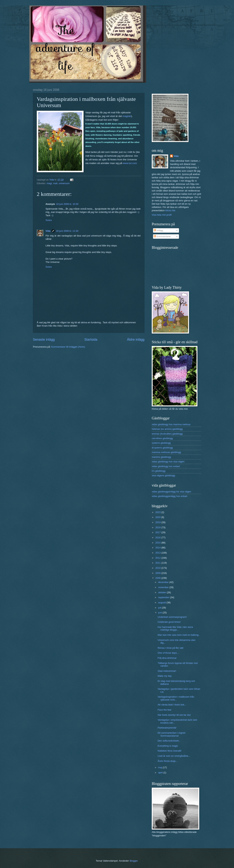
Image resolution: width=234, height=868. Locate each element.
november (164, 587)
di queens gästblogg (162, 448)
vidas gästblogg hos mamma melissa (171, 424)
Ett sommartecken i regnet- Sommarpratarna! (172, 734)
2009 (158, 573)
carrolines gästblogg (162, 438)
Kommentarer (162, 236)
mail (55, 183)
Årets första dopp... (168, 761)
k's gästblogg (159, 471)
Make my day (165, 676)
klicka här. (170, 210)
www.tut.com (130, 163)
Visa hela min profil (162, 215)
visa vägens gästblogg (163, 475)
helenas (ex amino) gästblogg (167, 429)
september (164, 597)
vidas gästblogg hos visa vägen (168, 462)
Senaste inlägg (44, 340)
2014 (158, 548)
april (161, 773)
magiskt (127, 116)
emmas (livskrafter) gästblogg (167, 434)
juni (160, 613)
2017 (158, 532)
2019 (158, 522)
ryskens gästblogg (161, 443)
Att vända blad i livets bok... (172, 705)
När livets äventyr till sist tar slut (174, 715)
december (164, 582)
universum (64, 183)
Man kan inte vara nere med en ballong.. (179, 635)
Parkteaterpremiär (167, 728)
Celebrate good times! (169, 622)
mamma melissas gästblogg (166, 452)
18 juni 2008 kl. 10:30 (67, 204)
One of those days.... (168, 653)
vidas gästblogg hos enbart (166, 466)
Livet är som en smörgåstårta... (174, 756)
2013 (158, 553)
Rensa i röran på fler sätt (170, 648)
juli (160, 608)
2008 (158, 578)
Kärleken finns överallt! (169, 751)
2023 (158, 512)
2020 (158, 517)
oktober (162, 592)
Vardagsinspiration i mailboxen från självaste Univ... (176, 698)
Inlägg (158, 230)
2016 (158, 538)
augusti (162, 602)
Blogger (134, 861)
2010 (158, 568)
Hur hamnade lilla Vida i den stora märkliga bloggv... (175, 628)
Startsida (91, 340)
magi (49, 183)
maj (160, 767)
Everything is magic (168, 746)
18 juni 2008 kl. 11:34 (67, 231)
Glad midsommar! (167, 671)
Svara (49, 220)
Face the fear (165, 710)
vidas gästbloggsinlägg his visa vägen (171, 492)
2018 (158, 527)
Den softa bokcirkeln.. (169, 741)
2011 (158, 563)
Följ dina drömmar (167, 658)
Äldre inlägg (136, 340)
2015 (158, 543)
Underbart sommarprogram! (172, 617)
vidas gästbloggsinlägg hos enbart (170, 496)
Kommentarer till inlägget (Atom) (68, 347)
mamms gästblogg (161, 457)
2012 (158, 558)
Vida (48, 231)
